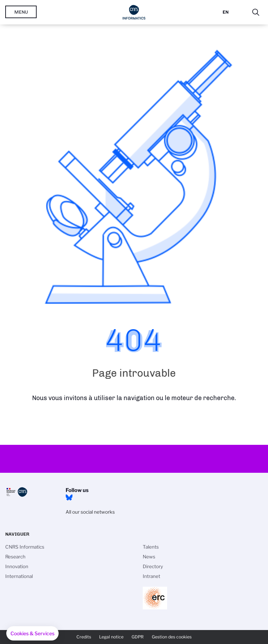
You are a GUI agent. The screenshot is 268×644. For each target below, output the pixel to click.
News (149, 557)
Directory (153, 566)
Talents (151, 547)
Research (15, 557)
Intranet (151, 576)
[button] (32, 634)
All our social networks (90, 512)
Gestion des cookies (172, 637)
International (19, 576)
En (226, 12)
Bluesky (69, 498)
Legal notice (111, 637)
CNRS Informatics (25, 547)
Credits (84, 637)
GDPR (138, 637)
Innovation (17, 566)
